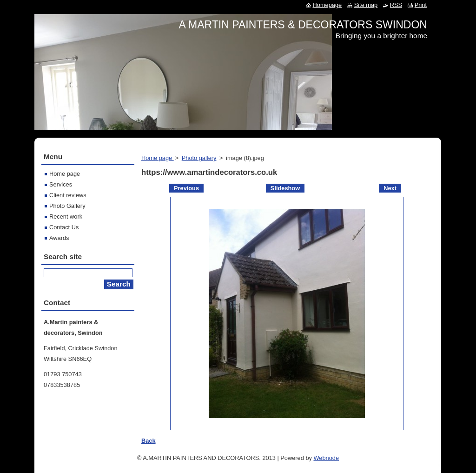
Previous (186, 188)
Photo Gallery (67, 206)
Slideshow (285, 188)
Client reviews (68, 195)
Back (149, 441)
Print (421, 5)
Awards (59, 238)
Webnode (326, 458)
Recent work (66, 217)
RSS (396, 5)
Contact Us (64, 227)
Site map (366, 5)
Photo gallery (199, 158)
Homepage (327, 5)
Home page (158, 158)
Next (390, 188)
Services (61, 184)
